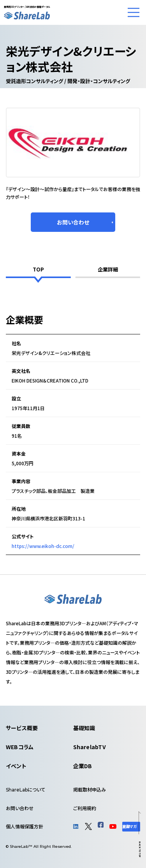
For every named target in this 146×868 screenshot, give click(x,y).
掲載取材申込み (90, 789)
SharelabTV (90, 747)
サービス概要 (22, 728)
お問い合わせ (20, 808)
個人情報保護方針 (25, 826)
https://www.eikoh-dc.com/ (43, 546)
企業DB (83, 766)
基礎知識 (84, 728)
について (26, 789)
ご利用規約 (85, 808)
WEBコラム (20, 747)
